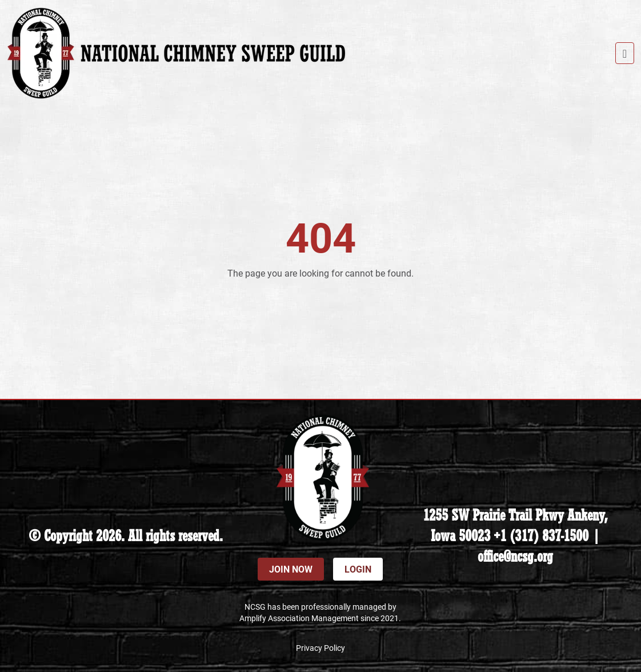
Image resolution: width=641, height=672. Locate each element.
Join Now (291, 569)
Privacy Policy (320, 648)
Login (358, 569)
